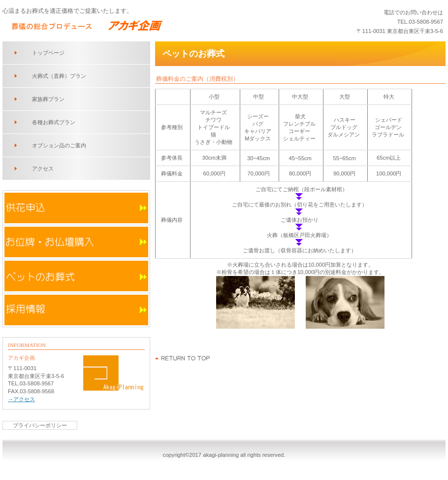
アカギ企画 (133, 25)
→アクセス (21, 399)
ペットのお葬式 (76, 276)
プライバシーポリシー (40, 425)
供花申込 (76, 208)
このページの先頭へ (183, 358)
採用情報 (76, 310)
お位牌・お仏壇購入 (76, 242)
